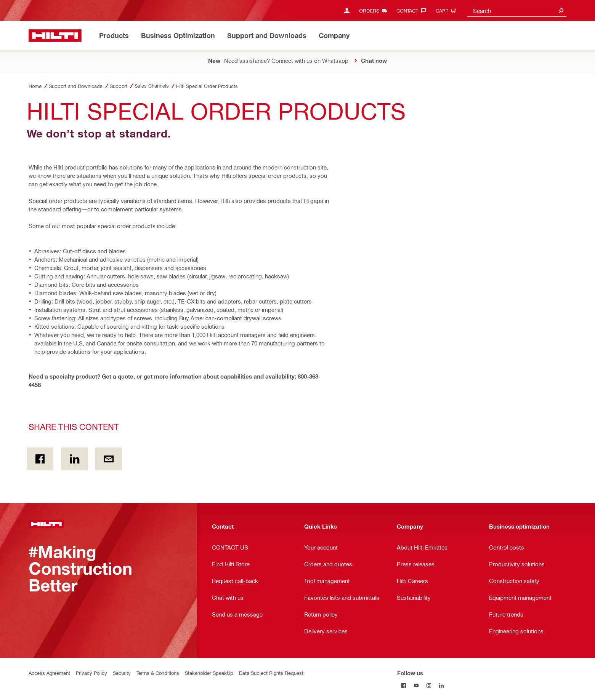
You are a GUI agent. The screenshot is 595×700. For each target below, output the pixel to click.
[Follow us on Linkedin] (441, 685)
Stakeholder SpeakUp (209, 673)
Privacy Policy (91, 673)
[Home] (55, 36)
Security (122, 673)
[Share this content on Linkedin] (74, 459)
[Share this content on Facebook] (40, 459)
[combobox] (517, 10)
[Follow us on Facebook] (403, 685)
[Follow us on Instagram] (429, 685)
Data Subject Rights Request (271, 673)
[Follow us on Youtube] (416, 685)
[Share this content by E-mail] (109, 459)
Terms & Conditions (158, 673)
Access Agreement (49, 673)
